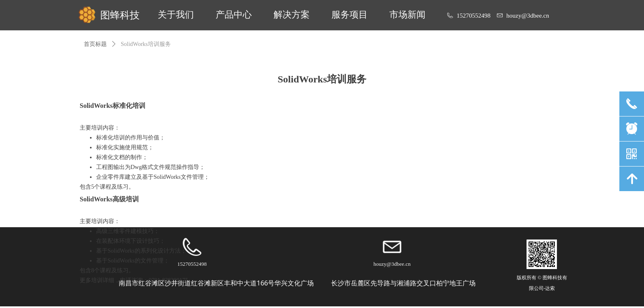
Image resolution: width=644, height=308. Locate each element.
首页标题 (95, 44)
